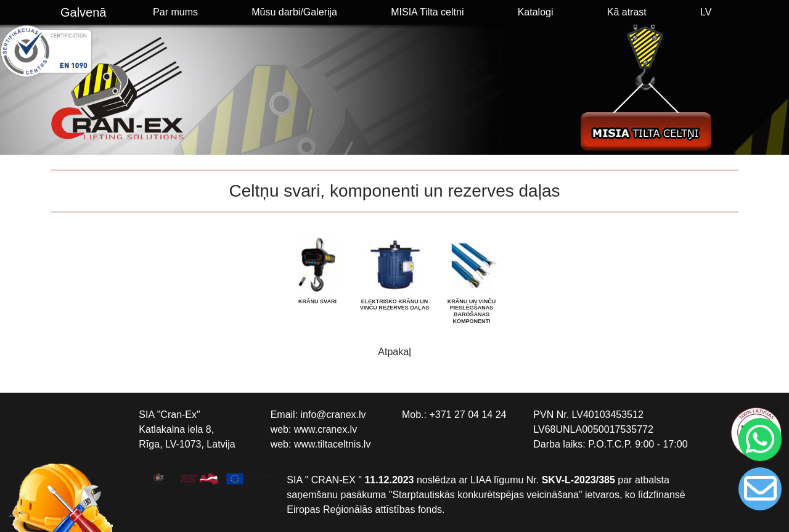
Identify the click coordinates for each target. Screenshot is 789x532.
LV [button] (706, 12)
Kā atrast (627, 12)
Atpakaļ (394, 352)
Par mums (175, 12)
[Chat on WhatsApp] (758, 440)
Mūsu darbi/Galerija (294, 12)
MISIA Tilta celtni (427, 12)
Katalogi (536, 12)
